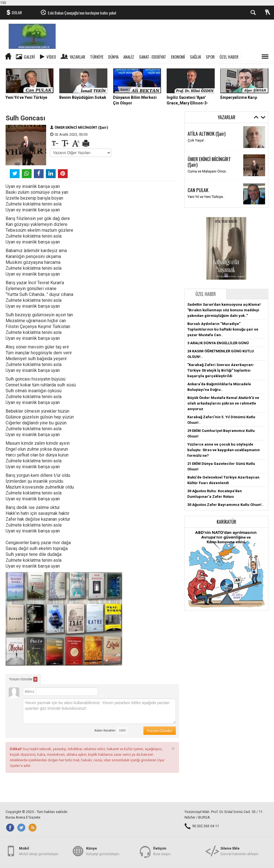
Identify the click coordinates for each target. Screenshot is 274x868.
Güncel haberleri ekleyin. (240, 851)
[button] (226, 569)
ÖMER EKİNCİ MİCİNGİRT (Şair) (81, 127)
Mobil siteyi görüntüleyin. (39, 851)
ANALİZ (129, 57)
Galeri (29, 57)
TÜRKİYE (97, 57)
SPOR (210, 57)
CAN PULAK (198, 190)
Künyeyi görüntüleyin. (103, 851)
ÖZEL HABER (229, 57)
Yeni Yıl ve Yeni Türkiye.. (206, 197)
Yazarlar (77, 57)
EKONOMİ (178, 57)
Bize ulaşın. (162, 851)
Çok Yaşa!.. (197, 140)
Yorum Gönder (23, 679)
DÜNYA (113, 57)
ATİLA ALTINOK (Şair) (207, 133)
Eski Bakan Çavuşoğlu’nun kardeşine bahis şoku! (82, 13)
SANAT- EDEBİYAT (153, 57)
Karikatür (226, 522)
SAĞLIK (195, 57)
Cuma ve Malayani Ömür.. (207, 171)
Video (51, 57)
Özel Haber (206, 294)
